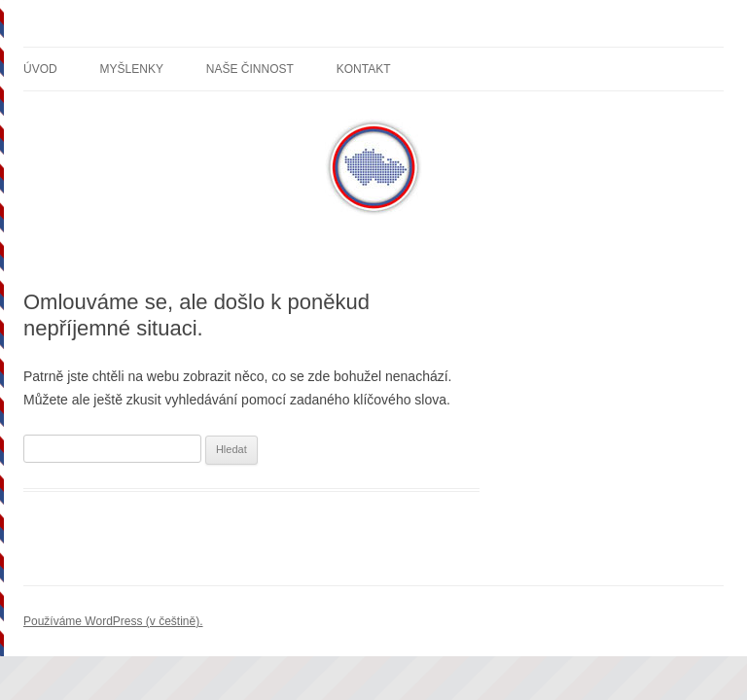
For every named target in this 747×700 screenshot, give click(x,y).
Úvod (40, 69)
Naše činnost (250, 69)
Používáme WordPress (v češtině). (113, 621)
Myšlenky (132, 69)
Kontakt (364, 69)
